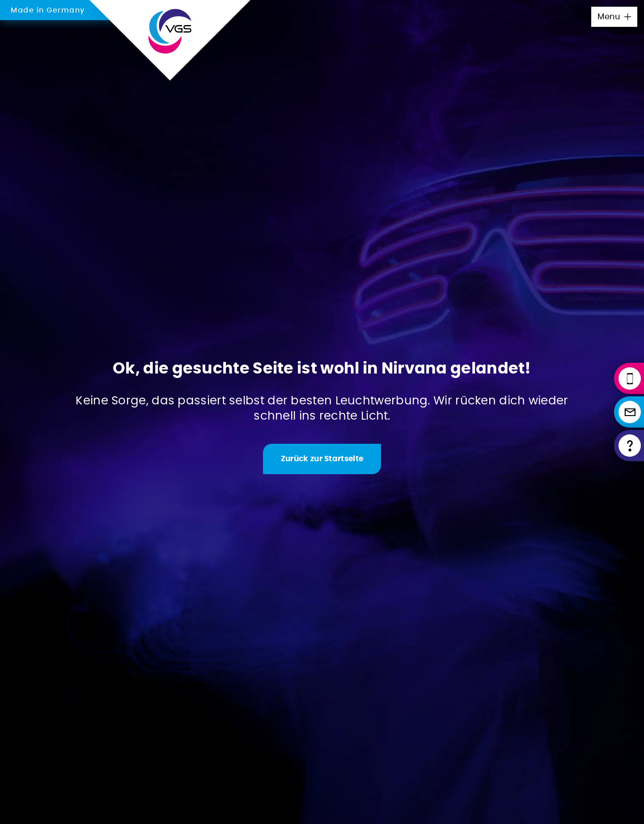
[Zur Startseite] (322, 459)
